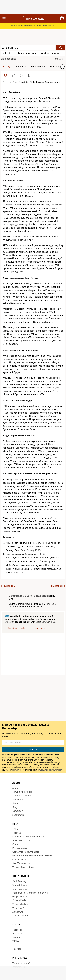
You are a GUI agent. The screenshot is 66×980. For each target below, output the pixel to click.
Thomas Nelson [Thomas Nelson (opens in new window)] (21, 904)
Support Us (18, 815)
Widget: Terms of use (23, 867)
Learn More (40, 628)
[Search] (61, 48)
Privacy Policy (18, 770)
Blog (15, 807)
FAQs (15, 829)
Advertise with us (21, 840)
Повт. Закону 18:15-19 (32, 550)
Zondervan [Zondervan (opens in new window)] (18, 912)
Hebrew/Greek (38, 66)
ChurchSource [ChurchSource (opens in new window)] (20, 889)
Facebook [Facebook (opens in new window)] (17, 930)
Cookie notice (19, 859)
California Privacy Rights (26, 852)
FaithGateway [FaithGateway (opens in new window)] (19, 881)
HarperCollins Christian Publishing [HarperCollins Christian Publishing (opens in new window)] (30, 893)
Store (15, 803)
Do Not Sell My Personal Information (32, 856)
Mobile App (18, 799)
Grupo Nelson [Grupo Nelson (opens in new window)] (20, 896)
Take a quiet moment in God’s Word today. (32, 26)
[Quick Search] (28, 48)
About (16, 788)
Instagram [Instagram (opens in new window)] (18, 934)
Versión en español (22, 963)
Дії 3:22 (24, 569)
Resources (21, 66)
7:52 (8, 558)
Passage (7, 66)
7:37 (32, 569)
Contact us (18, 844)
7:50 (8, 554)
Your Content (56, 66)
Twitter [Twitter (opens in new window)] (16, 945)
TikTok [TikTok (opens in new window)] (16, 941)
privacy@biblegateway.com (50, 770)
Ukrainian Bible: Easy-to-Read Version (29, 596)
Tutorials (17, 833)
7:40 (8, 543)
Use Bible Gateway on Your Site (28, 837)
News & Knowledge (22, 792)
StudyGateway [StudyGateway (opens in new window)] (20, 885)
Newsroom (18, 811)
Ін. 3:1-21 (41, 554)
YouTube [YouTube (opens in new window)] (17, 949)
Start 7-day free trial (18, 628)
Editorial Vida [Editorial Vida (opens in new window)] (19, 900)
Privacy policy (20, 848)
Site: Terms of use (22, 863)
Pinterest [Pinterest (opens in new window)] (17, 937)
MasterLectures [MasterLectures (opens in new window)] (20, 916)
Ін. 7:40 (22, 573)
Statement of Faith (22, 796)
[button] (62, 18)
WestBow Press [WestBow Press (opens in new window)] (20, 908)
